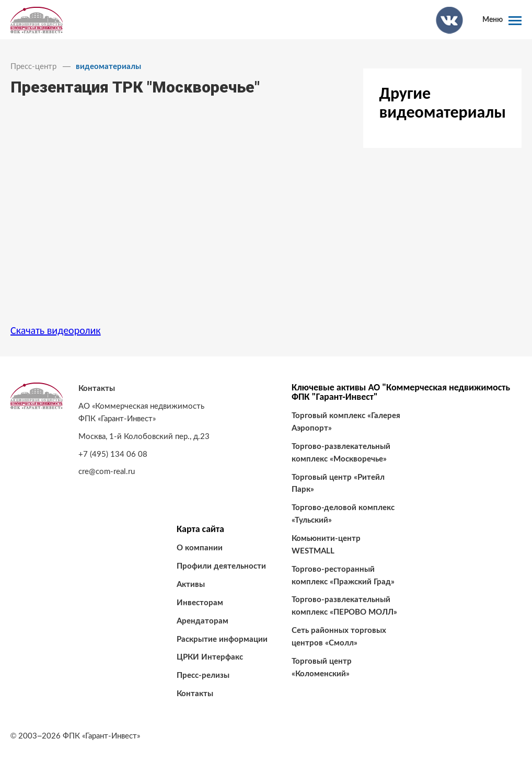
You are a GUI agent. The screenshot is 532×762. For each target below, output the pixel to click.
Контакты (195, 694)
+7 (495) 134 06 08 (113, 454)
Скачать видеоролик (56, 330)
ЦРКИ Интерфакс (210, 657)
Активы (191, 585)
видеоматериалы (108, 67)
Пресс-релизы (203, 676)
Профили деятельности (221, 566)
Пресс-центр (33, 67)
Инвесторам (200, 603)
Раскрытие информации (222, 639)
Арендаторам (203, 621)
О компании (200, 548)
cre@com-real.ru (107, 472)
